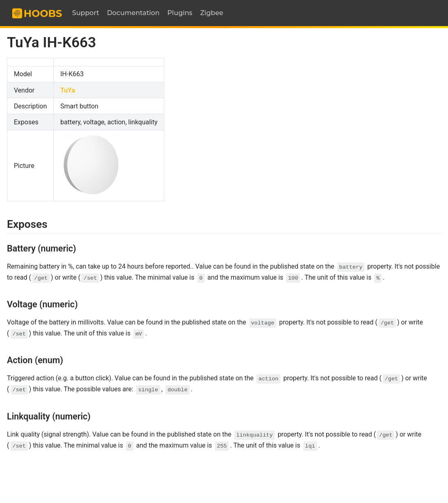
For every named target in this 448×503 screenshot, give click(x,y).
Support (86, 13)
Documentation (133, 13)
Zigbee (212, 13)
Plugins (180, 13)
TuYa (68, 90)
